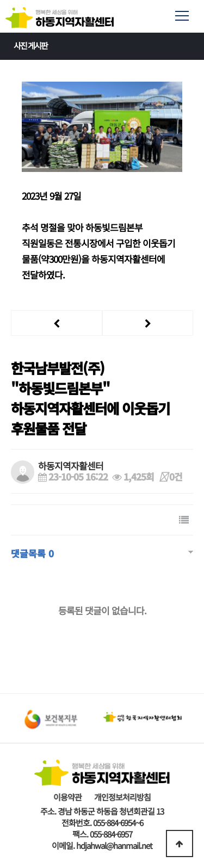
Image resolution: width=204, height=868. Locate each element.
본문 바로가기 (0, 0)
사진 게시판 (105, 45)
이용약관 (67, 797)
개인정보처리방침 (122, 797)
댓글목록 (32, 553)
